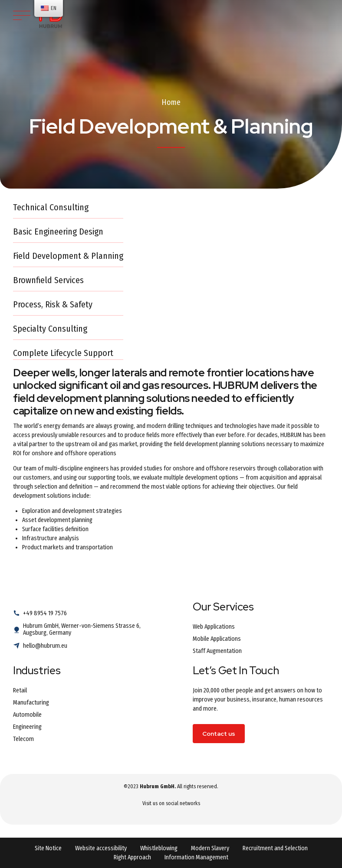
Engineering (27, 727)
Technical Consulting (51, 207)
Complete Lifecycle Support (63, 353)
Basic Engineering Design (58, 232)
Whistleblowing (159, 848)
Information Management (196, 857)
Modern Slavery (210, 848)
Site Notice (48, 848)
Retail (20, 690)
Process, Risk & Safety (53, 304)
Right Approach (132, 857)
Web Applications (214, 627)
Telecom (23, 739)
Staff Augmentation (217, 651)
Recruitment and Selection (275, 848)
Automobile (27, 715)
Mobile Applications (217, 639)
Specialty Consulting (50, 329)
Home (171, 102)
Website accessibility (101, 848)
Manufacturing (31, 703)
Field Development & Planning (68, 256)
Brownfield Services (48, 280)
